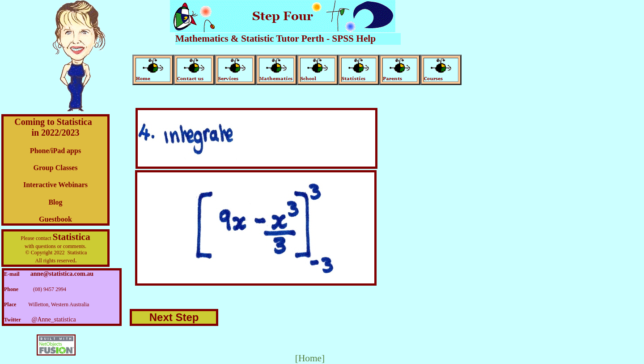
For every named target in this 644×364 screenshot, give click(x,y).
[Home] (310, 358)
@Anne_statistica (54, 319)
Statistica (72, 237)
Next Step (174, 317)
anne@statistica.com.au (62, 274)
